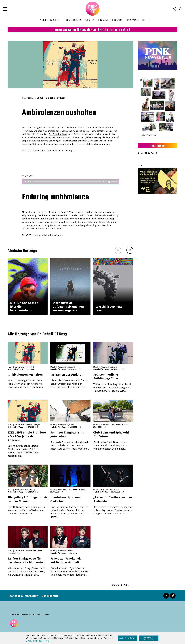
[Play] (25, 182)
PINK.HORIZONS (73, 22)
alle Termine (146, 153)
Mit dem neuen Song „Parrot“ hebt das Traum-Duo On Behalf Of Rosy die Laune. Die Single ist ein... (28, 566)
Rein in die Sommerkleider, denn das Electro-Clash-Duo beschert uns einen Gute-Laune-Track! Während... (70, 440)
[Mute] (109, 182)
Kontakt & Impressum (24, 596)
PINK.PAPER (132, 22)
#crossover (29, 425)
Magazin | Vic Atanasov (147, 135)
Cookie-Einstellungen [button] (128, 638)
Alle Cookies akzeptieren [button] (149, 638)
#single (70, 367)
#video (70, 551)
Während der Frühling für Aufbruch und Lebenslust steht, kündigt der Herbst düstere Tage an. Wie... (113, 382)
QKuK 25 (90, 22)
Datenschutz (50, 596)
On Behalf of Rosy (58, 134)
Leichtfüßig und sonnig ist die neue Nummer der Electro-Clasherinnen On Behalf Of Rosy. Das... (28, 505)
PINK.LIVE (103, 22)
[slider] (67, 182)
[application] (70, 182)
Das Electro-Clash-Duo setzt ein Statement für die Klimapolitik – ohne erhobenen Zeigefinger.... (113, 440)
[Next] (150, 22)
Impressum (44, 641)
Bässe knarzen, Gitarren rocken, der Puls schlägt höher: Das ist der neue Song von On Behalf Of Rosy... (113, 505)
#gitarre (114, 367)
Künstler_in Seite (120, 585)
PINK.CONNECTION (50, 22)
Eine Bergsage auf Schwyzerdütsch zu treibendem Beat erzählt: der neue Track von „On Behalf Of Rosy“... (70, 507)
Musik (10, 367)
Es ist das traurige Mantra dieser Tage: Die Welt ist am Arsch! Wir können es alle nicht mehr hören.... (28, 381)
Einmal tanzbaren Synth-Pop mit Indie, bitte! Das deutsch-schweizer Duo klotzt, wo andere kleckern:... (70, 566)
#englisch (39, 98)
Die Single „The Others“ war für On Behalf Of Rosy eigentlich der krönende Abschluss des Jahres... (70, 381)
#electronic (28, 98)
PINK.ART (117, 22)
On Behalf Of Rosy (56, 98)
